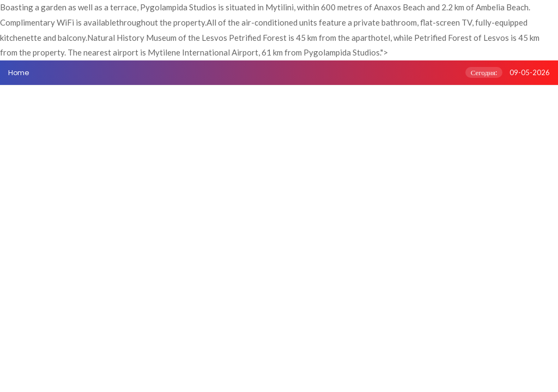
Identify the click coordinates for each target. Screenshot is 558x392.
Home (19, 73)
